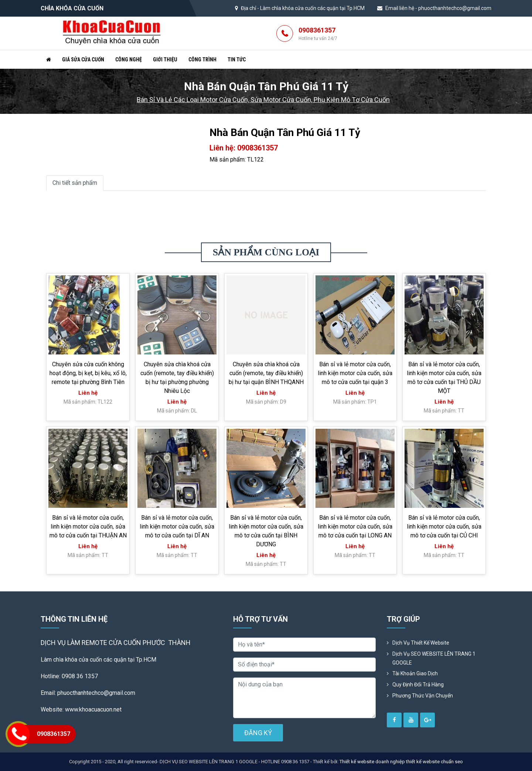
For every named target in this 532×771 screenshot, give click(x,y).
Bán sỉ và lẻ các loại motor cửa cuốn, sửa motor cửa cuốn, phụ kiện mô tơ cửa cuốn (263, 100)
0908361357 (318, 34)
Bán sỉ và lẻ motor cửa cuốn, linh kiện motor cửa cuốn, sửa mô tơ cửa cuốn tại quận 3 (355, 373)
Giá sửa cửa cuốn (83, 60)
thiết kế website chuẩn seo (434, 762)
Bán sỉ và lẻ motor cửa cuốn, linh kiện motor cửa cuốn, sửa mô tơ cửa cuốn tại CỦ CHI (444, 527)
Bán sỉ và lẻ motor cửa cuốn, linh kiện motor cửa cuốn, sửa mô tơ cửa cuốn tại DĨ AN (177, 527)
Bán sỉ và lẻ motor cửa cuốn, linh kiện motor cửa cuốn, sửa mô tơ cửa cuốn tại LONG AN (355, 527)
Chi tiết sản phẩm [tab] (75, 183)
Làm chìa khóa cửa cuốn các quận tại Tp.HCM (312, 8)
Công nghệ (129, 60)
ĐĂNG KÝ (258, 733)
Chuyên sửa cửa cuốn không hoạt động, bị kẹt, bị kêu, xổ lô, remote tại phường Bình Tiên (88, 373)
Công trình (202, 60)
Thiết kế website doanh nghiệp (372, 762)
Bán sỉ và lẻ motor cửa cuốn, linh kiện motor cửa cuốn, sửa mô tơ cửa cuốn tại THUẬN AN (88, 527)
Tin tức (237, 60)
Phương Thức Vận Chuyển (423, 696)
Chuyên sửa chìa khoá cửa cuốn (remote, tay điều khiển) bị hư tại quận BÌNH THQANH (266, 373)
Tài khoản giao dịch (415, 673)
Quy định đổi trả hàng (418, 685)
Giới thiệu (165, 60)
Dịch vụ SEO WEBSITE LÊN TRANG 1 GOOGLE (434, 658)
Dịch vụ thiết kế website (421, 643)
